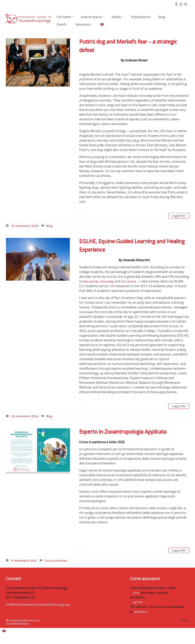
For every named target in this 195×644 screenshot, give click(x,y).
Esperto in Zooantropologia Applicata (127, 432)
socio (96, 597)
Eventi (61, 24)
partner (98, 607)
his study (108, 281)
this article (129, 281)
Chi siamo (64, 17)
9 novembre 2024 (24, 562)
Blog (162, 17)
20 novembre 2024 (25, 417)
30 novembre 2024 (25, 226)
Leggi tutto (178, 216)
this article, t (92, 281)
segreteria (101, 616)
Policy (185, 625)
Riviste (116, 17)
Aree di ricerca (91, 17)
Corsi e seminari (56, 562)
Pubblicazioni (141, 17)
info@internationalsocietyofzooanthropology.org (42, 606)
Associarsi (83, 24)
